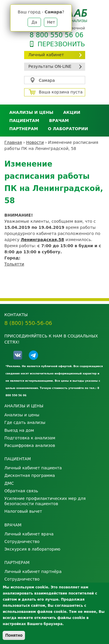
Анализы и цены (31, 112)
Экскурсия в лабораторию (32, 549)
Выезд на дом (19, 430)
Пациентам (24, 121)
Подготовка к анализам (30, 438)
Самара (47, 80)
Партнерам (24, 129)
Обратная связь (21, 491)
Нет (51, 22)
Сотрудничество (22, 542)
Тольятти (14, 264)
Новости (35, 142)
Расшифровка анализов (30, 445)
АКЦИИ (72, 112)
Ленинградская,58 (42, 240)
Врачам (59, 121)
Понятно (14, 635)
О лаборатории (68, 129)
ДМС (9, 483)
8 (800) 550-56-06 (28, 323)
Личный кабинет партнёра (33, 572)
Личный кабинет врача (29, 534)
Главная (13, 142)
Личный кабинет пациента (33, 468)
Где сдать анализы (25, 422)
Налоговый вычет (23, 511)
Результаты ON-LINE (50, 66)
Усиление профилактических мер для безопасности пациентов (45, 501)
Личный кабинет (46, 55)
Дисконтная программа (30, 475)
